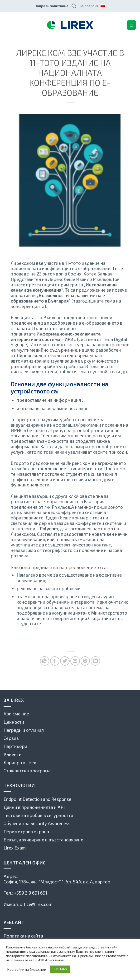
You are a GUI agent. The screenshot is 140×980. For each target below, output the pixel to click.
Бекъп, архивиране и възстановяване (43, 840)
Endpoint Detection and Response (37, 799)
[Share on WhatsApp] (45, 661)
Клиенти (13, 754)
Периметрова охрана (26, 832)
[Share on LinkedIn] (95, 661)
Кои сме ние (16, 714)
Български (92, 6)
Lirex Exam (15, 848)
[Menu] (132, 25)
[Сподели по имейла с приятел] (75, 661)
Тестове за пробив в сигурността (38, 815)
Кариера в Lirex (20, 763)
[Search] (74, 6)
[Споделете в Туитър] (65, 661)
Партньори (15, 746)
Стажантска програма (27, 771)
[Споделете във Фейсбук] (55, 661)
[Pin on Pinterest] (85, 661)
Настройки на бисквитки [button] (27, 969)
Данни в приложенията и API (34, 807)
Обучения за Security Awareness (37, 823)
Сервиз (11, 738)
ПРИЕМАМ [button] (60, 969)
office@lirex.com (36, 904)
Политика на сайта (23, 936)
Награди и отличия (24, 730)
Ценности (14, 722)
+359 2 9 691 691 (31, 893)
